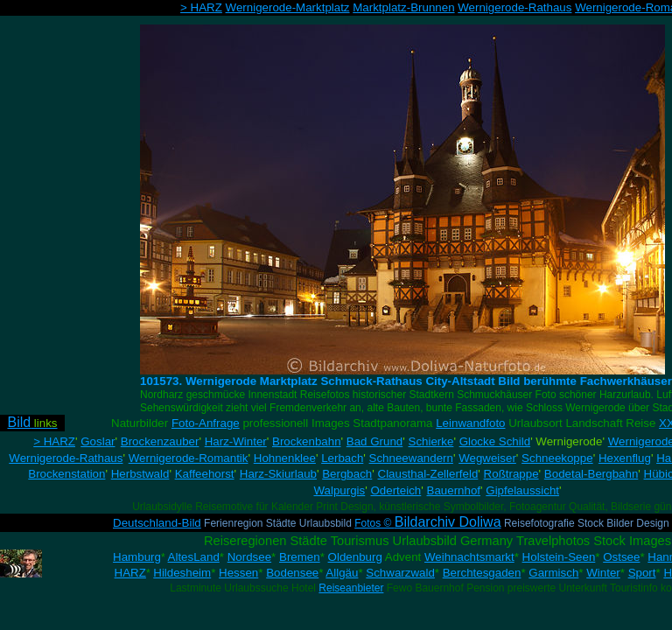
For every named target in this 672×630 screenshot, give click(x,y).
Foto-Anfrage (206, 423)
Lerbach (342, 458)
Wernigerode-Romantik (189, 458)
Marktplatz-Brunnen (403, 7)
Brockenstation (66, 474)
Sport (642, 573)
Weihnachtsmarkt (469, 557)
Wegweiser (487, 458)
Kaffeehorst (205, 474)
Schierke (431, 441)
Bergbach (347, 474)
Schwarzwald (400, 573)
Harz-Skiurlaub (278, 474)
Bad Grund (374, 441)
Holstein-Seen (559, 557)
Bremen (300, 557)
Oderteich (395, 490)
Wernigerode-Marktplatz (288, 7)
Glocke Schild (495, 441)
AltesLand (194, 557)
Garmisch (553, 573)
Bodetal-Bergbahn (591, 474)
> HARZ (201, 7)
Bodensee (292, 573)
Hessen (238, 573)
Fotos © (427, 523)
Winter (603, 573)
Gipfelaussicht (522, 490)
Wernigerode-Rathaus (514, 7)
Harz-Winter (236, 441)
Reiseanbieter (351, 588)
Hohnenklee (285, 458)
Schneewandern (411, 458)
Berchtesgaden (482, 573)
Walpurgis (339, 490)
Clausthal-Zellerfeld (428, 474)
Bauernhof (454, 490)
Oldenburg (355, 557)
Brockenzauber (160, 441)
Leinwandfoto (470, 423)
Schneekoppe (557, 458)
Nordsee (249, 557)
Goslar (98, 441)
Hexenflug (625, 458)
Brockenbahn (307, 441)
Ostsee (621, 557)
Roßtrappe (511, 474)
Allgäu (342, 573)
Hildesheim (182, 573)
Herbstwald (140, 474)
